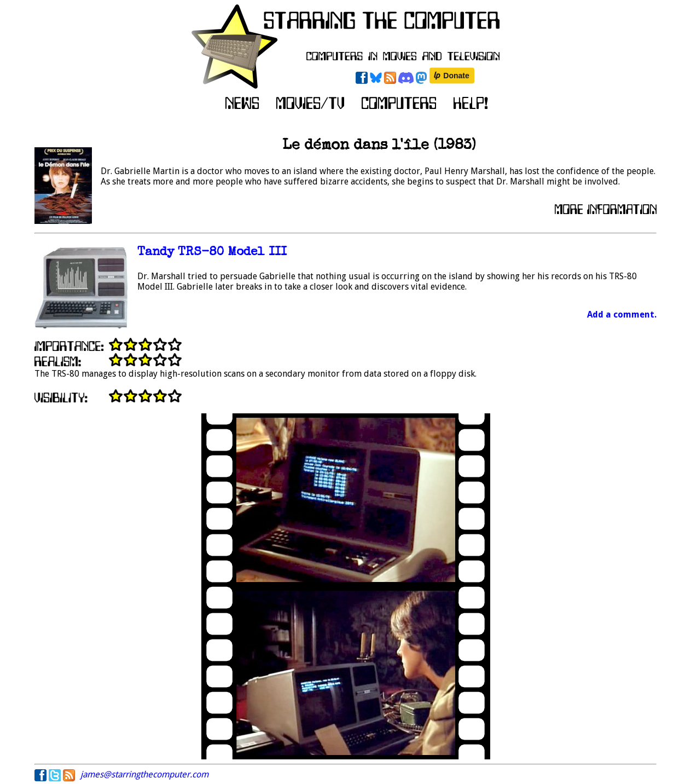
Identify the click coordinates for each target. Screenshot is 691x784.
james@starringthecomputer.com (144, 774)
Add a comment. (622, 315)
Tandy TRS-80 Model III (212, 253)
